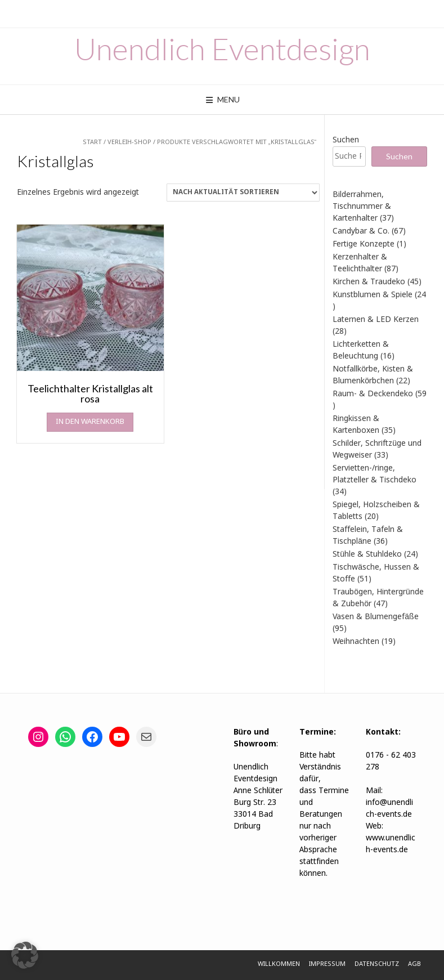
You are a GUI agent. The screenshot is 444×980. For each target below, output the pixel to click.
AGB (414, 964)
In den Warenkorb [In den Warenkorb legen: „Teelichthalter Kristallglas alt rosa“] (90, 422)
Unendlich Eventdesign (222, 49)
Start (92, 142)
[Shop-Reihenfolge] (243, 193)
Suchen (346, 140)
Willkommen (279, 964)
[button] (25, 955)
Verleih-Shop (129, 142)
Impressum (327, 964)
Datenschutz (377, 964)
